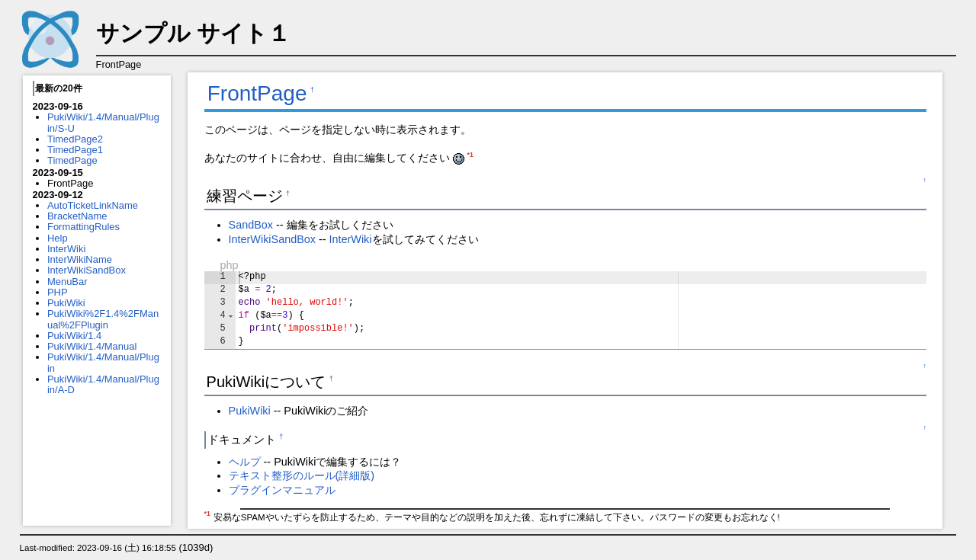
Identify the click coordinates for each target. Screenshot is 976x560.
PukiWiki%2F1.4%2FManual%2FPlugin (103, 319)
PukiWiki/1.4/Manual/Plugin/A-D (103, 384)
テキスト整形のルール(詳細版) (302, 475)
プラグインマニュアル (282, 490)
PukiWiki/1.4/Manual (92, 346)
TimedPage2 (75, 139)
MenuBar (67, 282)
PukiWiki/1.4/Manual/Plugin (103, 362)
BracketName (77, 216)
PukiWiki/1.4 (74, 336)
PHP (58, 292)
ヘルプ (245, 462)
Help (58, 238)
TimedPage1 (75, 150)
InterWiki (66, 249)
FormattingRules (83, 227)
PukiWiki (66, 303)
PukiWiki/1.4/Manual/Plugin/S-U (103, 122)
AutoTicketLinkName (93, 205)
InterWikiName (80, 259)
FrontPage (257, 93)
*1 (470, 155)
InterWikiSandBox (87, 270)
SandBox (251, 225)
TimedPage (72, 160)
